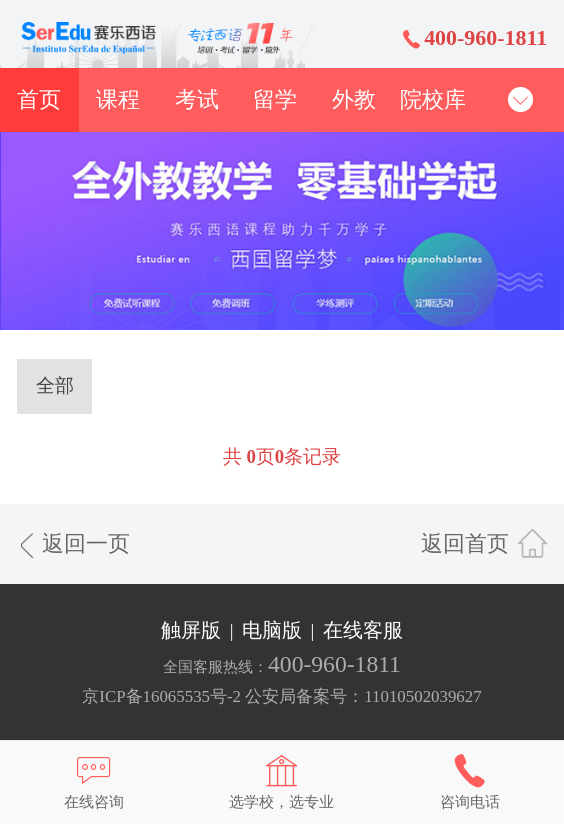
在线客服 (363, 630)
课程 (118, 99)
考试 (197, 99)
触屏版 (191, 630)
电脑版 (272, 630)
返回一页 (86, 543)
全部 (55, 385)
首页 (39, 99)
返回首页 (465, 543)
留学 (275, 99)
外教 (354, 99)
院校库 (433, 99)
